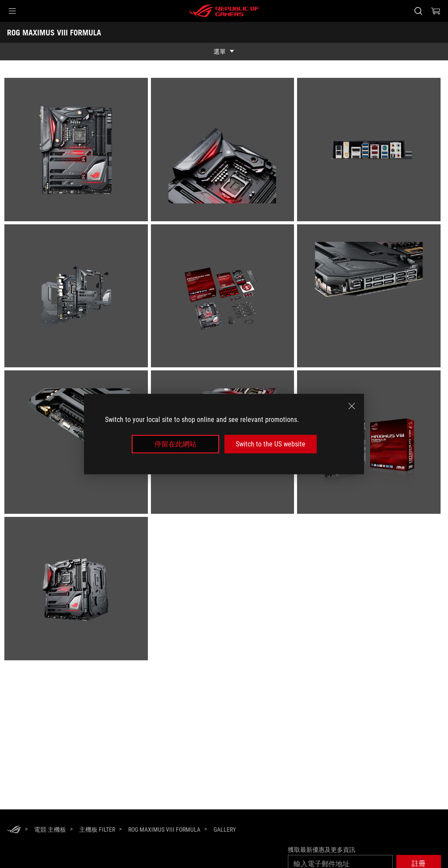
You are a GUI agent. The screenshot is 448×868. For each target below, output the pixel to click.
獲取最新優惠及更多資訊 (322, 850)
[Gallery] (225, 830)
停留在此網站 (175, 444)
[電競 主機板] (50, 830)
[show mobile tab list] (224, 52)
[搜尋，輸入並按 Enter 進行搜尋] (418, 11)
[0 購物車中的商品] (436, 11)
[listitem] (78, 151)
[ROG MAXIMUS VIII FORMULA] (164, 830)
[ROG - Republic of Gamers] (224, 11)
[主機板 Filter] (97, 830)
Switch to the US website (271, 444)
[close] (352, 406)
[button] (12, 11)
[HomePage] (14, 830)
